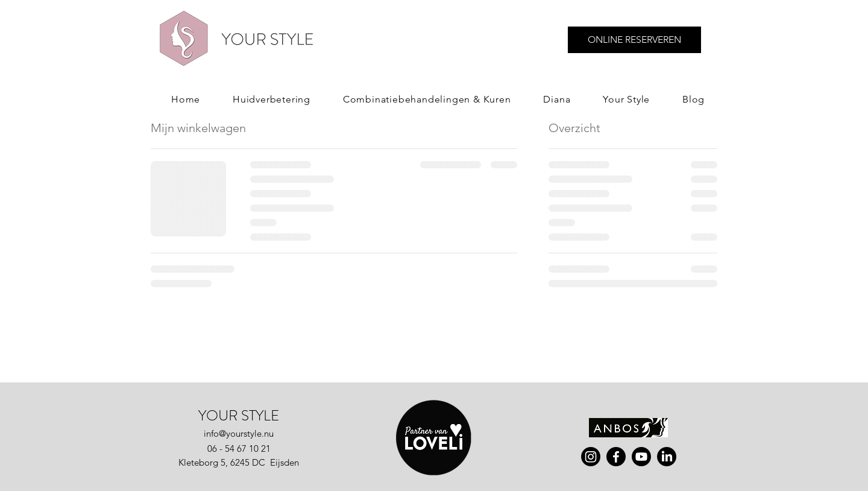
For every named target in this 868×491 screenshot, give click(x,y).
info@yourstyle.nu (239, 433)
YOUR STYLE (239, 416)
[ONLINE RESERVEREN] (634, 40)
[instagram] (591, 457)
